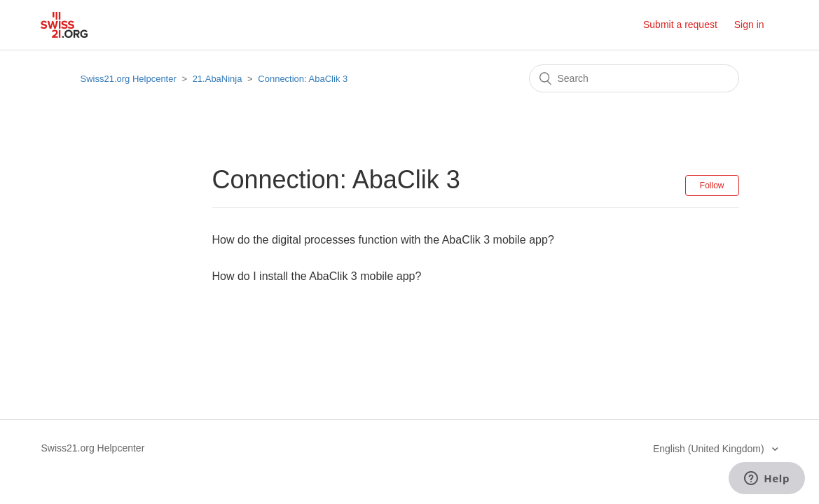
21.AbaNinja (218, 79)
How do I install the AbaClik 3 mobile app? (317, 276)
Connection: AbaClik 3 (303, 79)
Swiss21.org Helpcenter (129, 79)
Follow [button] (712, 185)
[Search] (634, 78)
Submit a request (680, 24)
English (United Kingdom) (710, 449)
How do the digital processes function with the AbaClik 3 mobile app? (383, 240)
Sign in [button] (749, 24)
